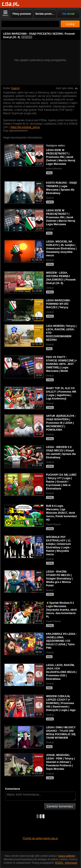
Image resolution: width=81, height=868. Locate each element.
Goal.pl (15, 88)
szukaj (70, 24)
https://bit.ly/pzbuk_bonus (25, 127)
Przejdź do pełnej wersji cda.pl (40, 838)
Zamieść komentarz (60, 806)
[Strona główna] (11, 4)
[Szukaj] (30, 24)
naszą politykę (67, 856)
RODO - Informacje (66, 863)
